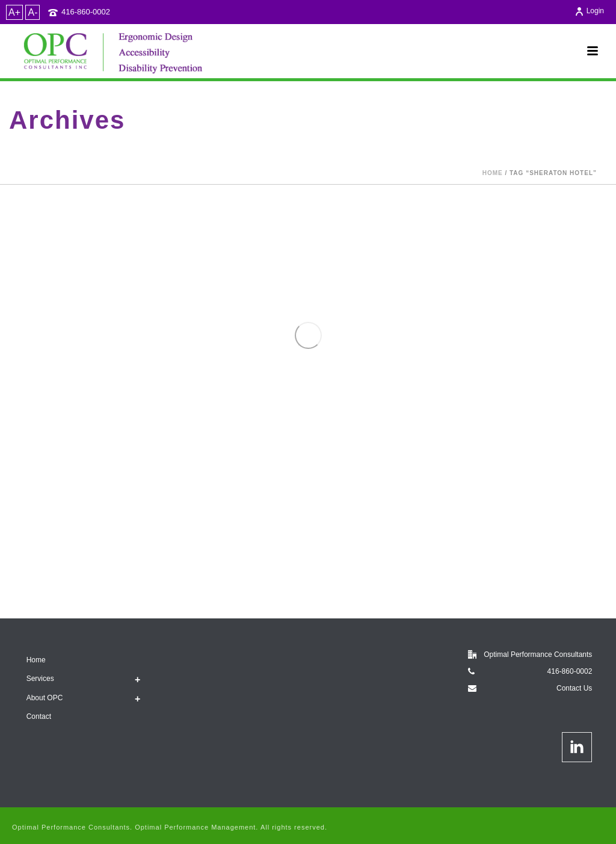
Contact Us (574, 688)
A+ (14, 12)
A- (32, 12)
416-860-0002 (86, 12)
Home (493, 173)
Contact (39, 716)
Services (40, 679)
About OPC (45, 698)
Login (589, 11)
